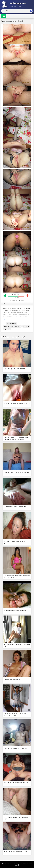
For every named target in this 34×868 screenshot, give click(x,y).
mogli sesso (7, 329)
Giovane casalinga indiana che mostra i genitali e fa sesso (16, 714)
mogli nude (26, 326)
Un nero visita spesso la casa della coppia (15, 611)
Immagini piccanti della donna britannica (17, 782)
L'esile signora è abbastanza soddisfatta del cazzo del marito (17, 576)
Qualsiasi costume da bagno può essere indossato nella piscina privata (16, 438)
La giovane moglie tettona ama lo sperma (15, 542)
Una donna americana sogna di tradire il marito (17, 645)
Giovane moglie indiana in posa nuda (16, 748)
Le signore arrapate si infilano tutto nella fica (17, 404)
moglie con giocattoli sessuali (12, 326)
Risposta (17, 866)
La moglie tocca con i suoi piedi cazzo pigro (16, 818)
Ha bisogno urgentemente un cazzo (15, 851)
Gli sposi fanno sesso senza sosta (15, 507)
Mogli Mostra (15, 5)
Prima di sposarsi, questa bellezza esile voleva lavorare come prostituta (16, 473)
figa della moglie (11, 324)
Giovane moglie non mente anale (14, 369)
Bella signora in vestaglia (12, 679)
